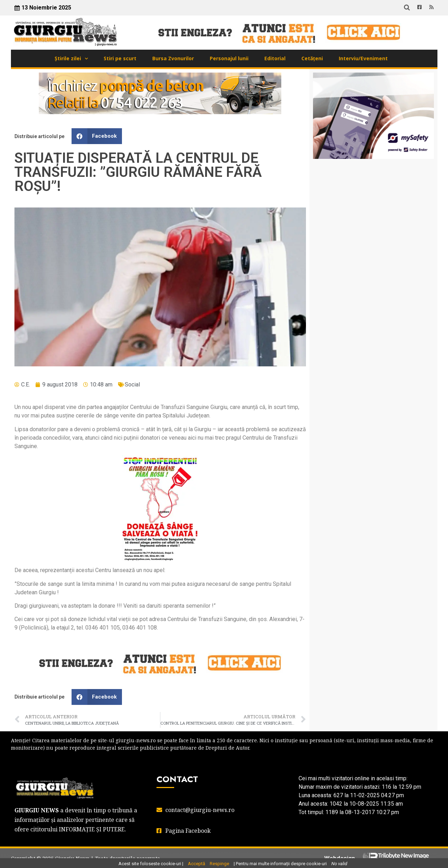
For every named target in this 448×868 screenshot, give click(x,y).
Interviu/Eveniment (363, 58)
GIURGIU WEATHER (373, 192)
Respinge (219, 864)
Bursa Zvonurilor (173, 58)
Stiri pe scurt (120, 58)
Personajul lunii (229, 58)
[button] (97, 136)
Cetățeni (312, 58)
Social (132, 385)
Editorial (275, 58)
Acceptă (197, 864)
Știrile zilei (68, 58)
